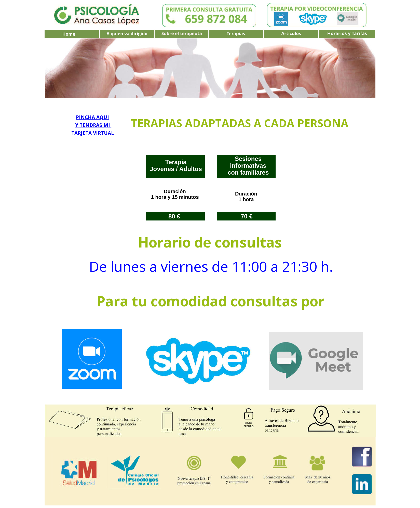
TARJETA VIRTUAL (93, 133)
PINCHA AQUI (92, 117)
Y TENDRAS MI (93, 125)
